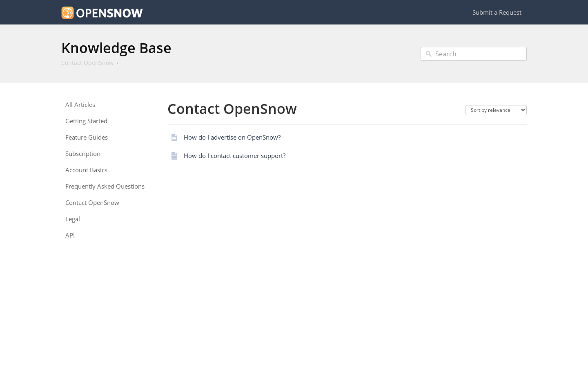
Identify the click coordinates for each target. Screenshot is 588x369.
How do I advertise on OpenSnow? (232, 137)
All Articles (80, 105)
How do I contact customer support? (235, 156)
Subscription (83, 154)
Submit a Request (497, 12)
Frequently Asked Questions (105, 186)
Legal (73, 219)
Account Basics (86, 170)
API (70, 235)
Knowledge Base (116, 48)
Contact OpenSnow (87, 63)
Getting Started (86, 121)
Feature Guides (87, 137)
